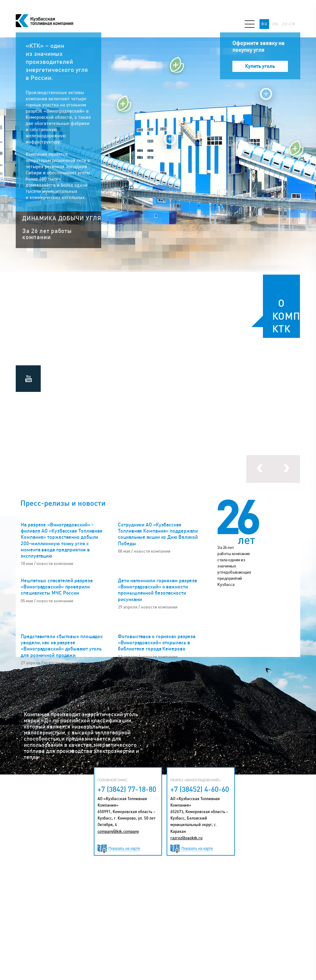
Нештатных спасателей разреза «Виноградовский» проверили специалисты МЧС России (56, 587)
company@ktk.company (118, 831)
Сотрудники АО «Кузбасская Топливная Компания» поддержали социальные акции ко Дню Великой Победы (158, 534)
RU (264, 24)
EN (275, 24)
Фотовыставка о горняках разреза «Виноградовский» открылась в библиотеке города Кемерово (157, 643)
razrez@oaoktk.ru (186, 838)
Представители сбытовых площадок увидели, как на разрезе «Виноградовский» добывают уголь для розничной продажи (62, 646)
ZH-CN (289, 24)
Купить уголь (260, 66)
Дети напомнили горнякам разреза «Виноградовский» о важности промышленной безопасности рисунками (157, 590)
